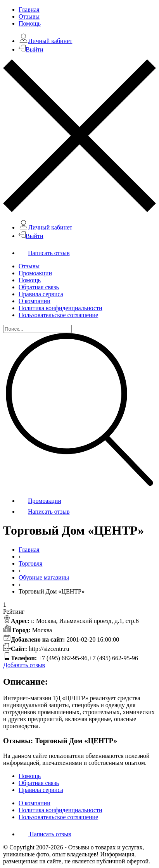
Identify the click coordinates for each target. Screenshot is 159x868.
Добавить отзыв (24, 665)
